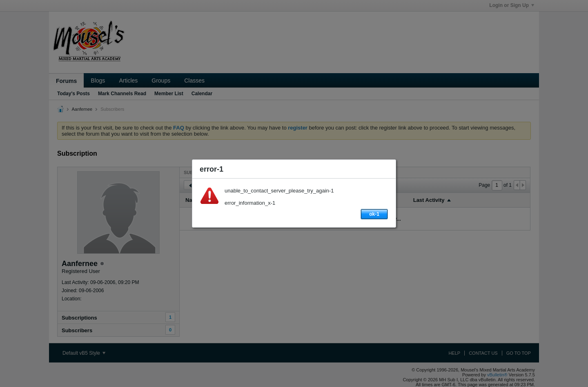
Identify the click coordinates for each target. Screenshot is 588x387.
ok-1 (374, 214)
